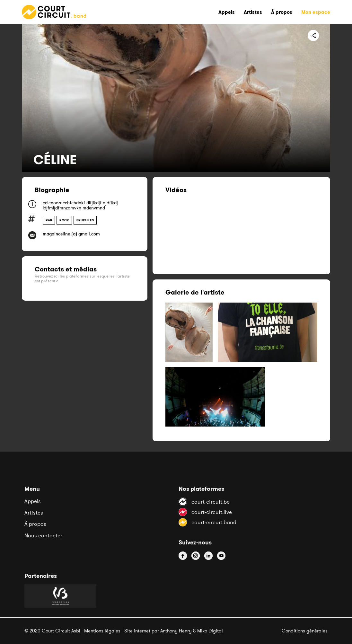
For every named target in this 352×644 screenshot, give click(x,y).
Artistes (34, 513)
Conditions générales (305, 631)
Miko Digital (210, 631)
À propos (35, 524)
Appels (33, 501)
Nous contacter (43, 535)
